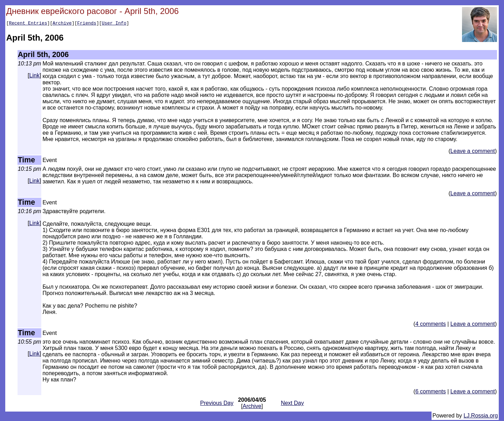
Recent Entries (28, 24)
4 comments (431, 325)
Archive (62, 24)
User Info (114, 24)
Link (34, 76)
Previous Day (217, 404)
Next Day (292, 404)
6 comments (431, 392)
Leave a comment (473, 152)
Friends (87, 24)
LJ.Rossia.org (481, 417)
